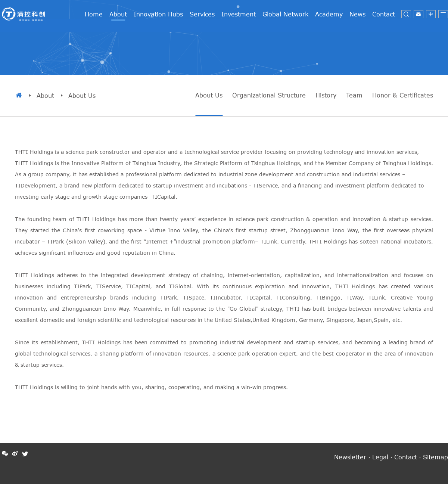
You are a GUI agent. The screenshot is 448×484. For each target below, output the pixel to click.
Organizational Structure (269, 95)
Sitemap (435, 457)
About (118, 14)
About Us (209, 95)
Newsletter (350, 457)
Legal (380, 457)
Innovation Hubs (158, 14)
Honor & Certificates (403, 95)
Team (354, 95)
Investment (239, 14)
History (326, 95)
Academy (329, 14)
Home (94, 14)
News (357, 14)
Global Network (285, 14)
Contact (384, 14)
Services (202, 14)
